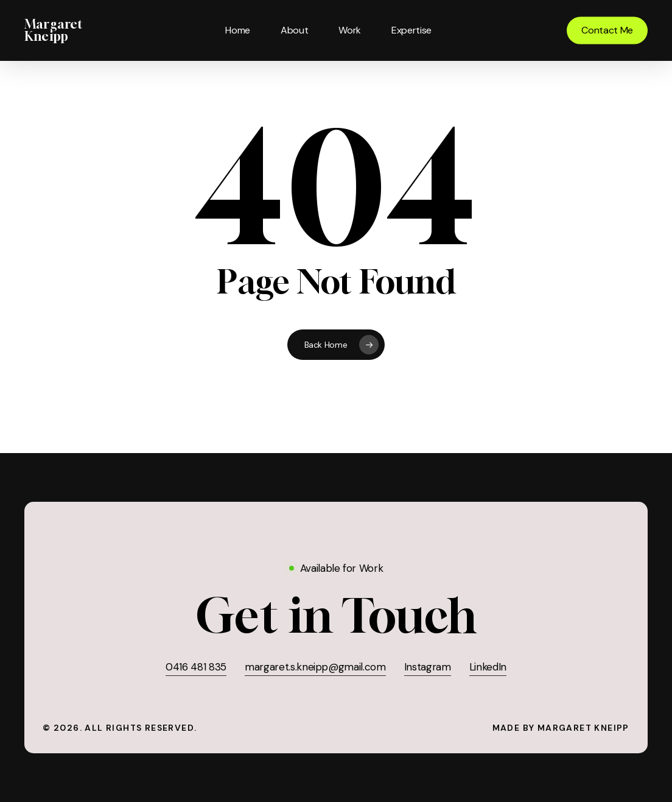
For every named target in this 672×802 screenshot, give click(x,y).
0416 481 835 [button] (196, 667)
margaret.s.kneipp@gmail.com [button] (315, 667)
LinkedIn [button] (488, 667)
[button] (336, 615)
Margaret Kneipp (54, 30)
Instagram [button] (428, 667)
